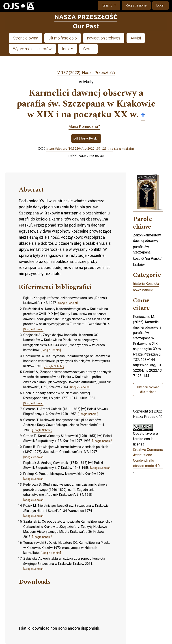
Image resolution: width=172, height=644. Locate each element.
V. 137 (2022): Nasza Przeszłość (86, 73)
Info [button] (66, 49)
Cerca (88, 49)
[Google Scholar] (124, 149)
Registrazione (136, 5)
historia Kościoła (146, 284)
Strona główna (26, 38)
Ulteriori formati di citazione (148, 390)
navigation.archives (104, 38)
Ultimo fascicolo (63, 38)
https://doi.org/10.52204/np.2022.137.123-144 (80, 149)
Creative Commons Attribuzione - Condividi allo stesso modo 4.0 (148, 458)
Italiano (111, 5)
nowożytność (143, 290)
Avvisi (136, 38)
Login (160, 5)
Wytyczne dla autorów (32, 49)
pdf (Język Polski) (86, 138)
